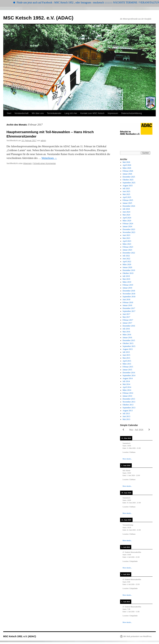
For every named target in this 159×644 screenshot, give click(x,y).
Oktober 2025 (128, 180)
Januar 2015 (127, 370)
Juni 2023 (126, 235)
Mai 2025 (126, 194)
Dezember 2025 (129, 177)
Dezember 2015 (129, 340)
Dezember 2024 (129, 206)
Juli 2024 (126, 209)
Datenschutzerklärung (132, 113)
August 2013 (128, 411)
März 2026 (127, 168)
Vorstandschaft (21, 113)
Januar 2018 (127, 305)
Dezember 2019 (129, 270)
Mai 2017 (126, 317)
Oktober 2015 (128, 343)
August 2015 (128, 349)
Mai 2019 (126, 279)
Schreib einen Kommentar (45, 163)
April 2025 (127, 197)
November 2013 (129, 402)
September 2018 (129, 297)
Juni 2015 (126, 355)
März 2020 (127, 264)
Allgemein (28, 163)
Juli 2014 (126, 381)
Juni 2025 (126, 191)
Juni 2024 (126, 212)
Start (9, 113)
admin (43, 141)
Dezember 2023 (129, 229)
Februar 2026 (128, 171)
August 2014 (128, 378)
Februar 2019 (128, 285)
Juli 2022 (126, 256)
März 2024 (127, 221)
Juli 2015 (126, 352)
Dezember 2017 (129, 308)
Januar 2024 (127, 226)
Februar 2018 (128, 302)
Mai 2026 (126, 162)
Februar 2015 (128, 367)
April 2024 (127, 218)
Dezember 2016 (129, 326)
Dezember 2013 (129, 399)
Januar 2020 (127, 267)
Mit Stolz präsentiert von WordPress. (138, 636)
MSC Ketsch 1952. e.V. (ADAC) (38, 18)
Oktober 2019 (128, 273)
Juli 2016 (126, 329)
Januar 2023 (127, 250)
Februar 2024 (128, 224)
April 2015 (127, 361)
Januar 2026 (127, 174)
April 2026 (127, 165)
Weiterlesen (49, 158)
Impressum (113, 113)
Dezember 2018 (129, 291)
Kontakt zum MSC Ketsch (92, 113)
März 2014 (127, 390)
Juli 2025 (126, 188)
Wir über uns (38, 113)
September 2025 (129, 183)
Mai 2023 (126, 238)
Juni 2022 (126, 259)
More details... (127, 459)
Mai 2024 (126, 215)
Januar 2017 (127, 323)
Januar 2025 (127, 203)
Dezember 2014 (129, 373)
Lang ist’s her (71, 113)
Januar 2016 (127, 338)
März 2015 (127, 364)
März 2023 (127, 244)
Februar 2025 (128, 200)
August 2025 (128, 186)
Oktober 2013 (128, 405)
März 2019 (127, 282)
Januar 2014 (127, 396)
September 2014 (129, 375)
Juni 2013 (126, 416)
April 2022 (127, 262)
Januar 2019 (127, 288)
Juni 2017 (126, 314)
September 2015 (129, 346)
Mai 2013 (126, 419)
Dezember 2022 (129, 253)
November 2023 (129, 232)
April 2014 (127, 387)
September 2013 (129, 408)
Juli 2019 (126, 276)
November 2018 (129, 294)
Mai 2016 (126, 332)
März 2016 (127, 335)
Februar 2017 (128, 320)
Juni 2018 (126, 300)
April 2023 (127, 241)
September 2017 (129, 311)
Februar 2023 (128, 247)
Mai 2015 (126, 358)
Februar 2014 (128, 393)
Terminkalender (54, 113)
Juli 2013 (126, 413)
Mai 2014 (126, 384)
